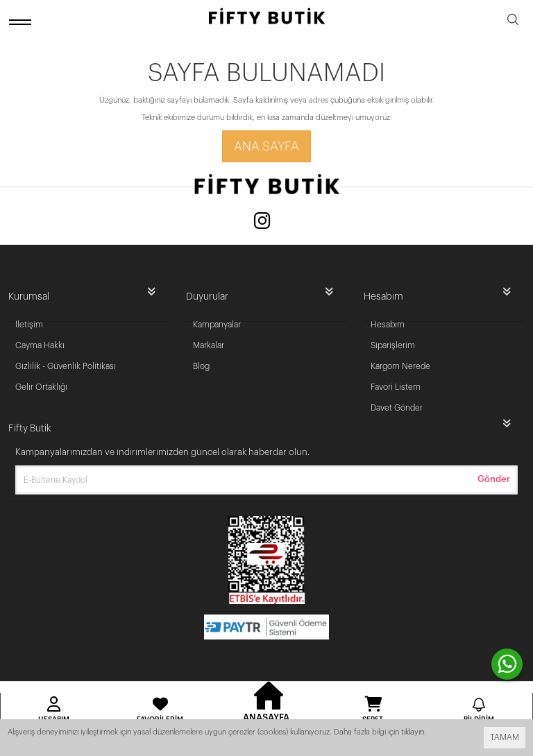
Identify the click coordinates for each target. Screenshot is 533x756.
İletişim (29, 325)
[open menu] (22, 22)
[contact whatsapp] (507, 664)
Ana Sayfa (266, 146)
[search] (513, 22)
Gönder (494, 479)
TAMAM (505, 737)
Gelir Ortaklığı (41, 387)
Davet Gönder (397, 408)
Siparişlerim (393, 345)
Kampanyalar (217, 325)
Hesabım (388, 325)
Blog (201, 366)
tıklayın (413, 732)
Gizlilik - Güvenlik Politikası (66, 366)
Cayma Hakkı (40, 345)
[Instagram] (262, 222)
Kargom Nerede (400, 366)
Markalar (209, 345)
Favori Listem (396, 387)
